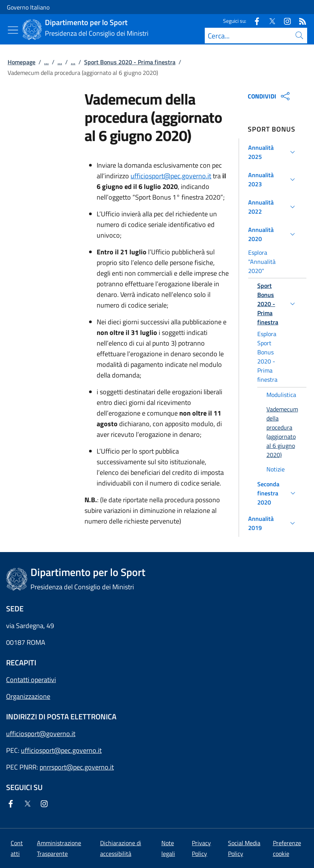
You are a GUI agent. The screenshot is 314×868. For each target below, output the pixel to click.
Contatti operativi (31, 680)
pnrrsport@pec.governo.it (77, 767)
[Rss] (300, 21)
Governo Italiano (28, 7)
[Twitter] (269, 21)
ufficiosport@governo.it (41, 734)
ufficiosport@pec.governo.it (171, 176)
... (46, 62)
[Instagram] (284, 21)
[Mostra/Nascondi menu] (13, 30)
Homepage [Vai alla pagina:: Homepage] (22, 62)
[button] (273, 152)
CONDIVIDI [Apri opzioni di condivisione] (270, 96)
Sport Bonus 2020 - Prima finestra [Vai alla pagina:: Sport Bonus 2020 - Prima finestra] (130, 62)
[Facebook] (254, 21)
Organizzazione (28, 696)
